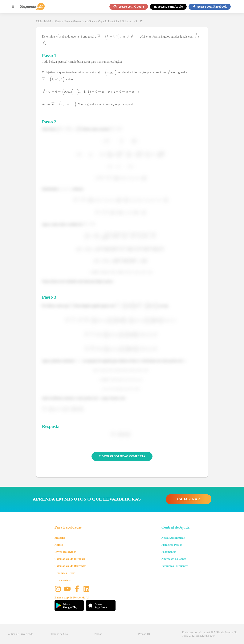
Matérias (60, 538)
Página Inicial (44, 21)
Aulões (59, 545)
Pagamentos (169, 552)
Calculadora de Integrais (70, 559)
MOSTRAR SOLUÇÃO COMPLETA (122, 456)
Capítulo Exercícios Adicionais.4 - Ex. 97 (120, 21)
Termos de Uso (59, 634)
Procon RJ (144, 634)
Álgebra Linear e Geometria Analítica (74, 21)
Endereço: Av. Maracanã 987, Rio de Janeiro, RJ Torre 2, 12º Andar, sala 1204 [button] (210, 634)
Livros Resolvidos (65, 552)
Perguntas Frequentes (175, 566)
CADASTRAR (189, 499)
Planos (98, 634)
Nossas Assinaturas (173, 538)
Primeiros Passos (172, 545)
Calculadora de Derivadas (70, 566)
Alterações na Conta (174, 559)
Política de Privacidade (20, 634)
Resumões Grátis (65, 573)
